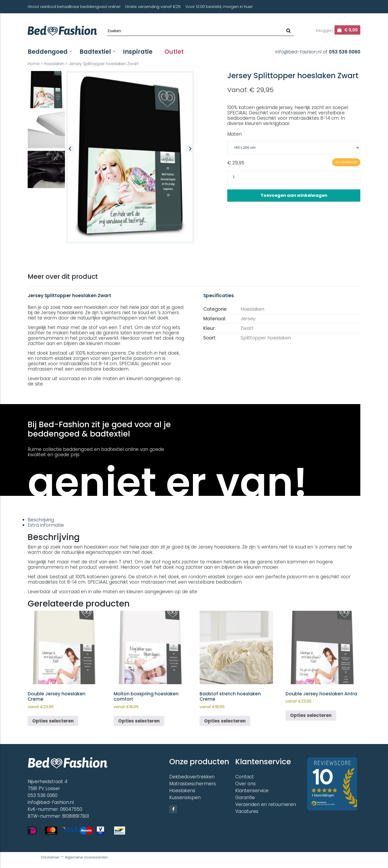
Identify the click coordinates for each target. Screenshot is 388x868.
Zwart (247, 328)
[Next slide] (190, 148)
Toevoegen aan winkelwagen (294, 195)
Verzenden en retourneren (266, 804)
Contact (245, 777)
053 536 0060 (345, 52)
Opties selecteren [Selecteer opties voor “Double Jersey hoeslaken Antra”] (311, 715)
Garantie (245, 798)
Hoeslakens (182, 791)
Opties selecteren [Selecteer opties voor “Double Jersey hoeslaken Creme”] (53, 721)
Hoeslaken (54, 64)
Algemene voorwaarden (86, 857)
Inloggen (324, 30)
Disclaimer (50, 857)
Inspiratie (138, 52)
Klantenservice (252, 791)
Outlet (174, 52)
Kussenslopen (185, 798)
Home (34, 64)
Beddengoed (48, 52)
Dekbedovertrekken (192, 777)
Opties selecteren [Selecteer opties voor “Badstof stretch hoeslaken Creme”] (225, 721)
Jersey (248, 319)
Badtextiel (95, 52)
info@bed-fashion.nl (298, 52)
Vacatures (247, 811)
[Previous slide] (70, 148)
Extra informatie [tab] (46, 525)
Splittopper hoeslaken (266, 338)
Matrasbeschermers (193, 784)
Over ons (245, 784)
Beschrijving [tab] (41, 520)
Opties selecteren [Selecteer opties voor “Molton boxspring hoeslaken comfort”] (139, 721)
